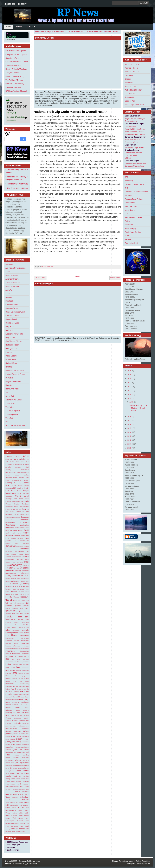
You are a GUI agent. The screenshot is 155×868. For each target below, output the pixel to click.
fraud (9, 600)
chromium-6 (9, 507)
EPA (27, 576)
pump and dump (23, 747)
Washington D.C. (12, 821)
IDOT (7, 635)
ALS (27, 462)
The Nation (10, 407)
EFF (15, 568)
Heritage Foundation (21, 622)
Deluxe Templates (143, 861)
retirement (22, 766)
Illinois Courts (112, 32)
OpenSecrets (130, 94)
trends (8, 808)
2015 (129, 428)
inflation (16, 643)
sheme (13, 779)
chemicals (25, 501)
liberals (21, 673)
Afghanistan (9, 459)
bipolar (21, 486)
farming (26, 584)
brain (8, 491)
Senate (15, 776)
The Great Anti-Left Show (18, 188)
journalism (25, 662)
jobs (7, 659)
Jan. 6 (26, 656)
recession (17, 755)
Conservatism (10, 520)
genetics (9, 606)
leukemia (8, 673)
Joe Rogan (16, 659)
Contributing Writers (13, 58)
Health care (23, 617)
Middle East (20, 697)
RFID (27, 766)
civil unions (10, 512)
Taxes (8, 797)
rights (7, 768)
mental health (18, 694)
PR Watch (9, 378)
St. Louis (14, 789)
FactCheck (129, 75)
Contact (31, 27)
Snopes (128, 79)
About (19, 27)
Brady (26, 488)
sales (20, 768)
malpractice (10, 684)
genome (26, 606)
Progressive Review (13, 382)
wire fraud (24, 826)
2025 (129, 375)
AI (28, 459)
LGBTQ (15, 673)
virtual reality (18, 816)
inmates (26, 646)
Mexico (8, 697)
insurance (10, 651)
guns (21, 611)
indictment (25, 641)
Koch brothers (24, 664)
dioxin (27, 554)
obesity (26, 718)
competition (9, 517)
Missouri (18, 699)
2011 (129, 444)
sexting (8, 779)
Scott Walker (10, 773)
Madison (14, 678)
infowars (8, 646)
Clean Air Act (22, 512)
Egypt (19, 568)
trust (27, 808)
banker (26, 480)
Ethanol (13, 578)
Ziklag (13, 831)
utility (27, 813)
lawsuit (12, 670)
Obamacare (17, 718)
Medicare (24, 691)
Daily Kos (9, 330)
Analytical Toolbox (13, 73)
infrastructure (17, 646)
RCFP (127, 236)
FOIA (27, 594)
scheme (25, 768)
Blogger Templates (119, 861)
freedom (25, 600)
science (26, 771)
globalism (15, 608)
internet (8, 654)
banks (26, 483)
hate (18, 614)
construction (24, 525)
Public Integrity (131, 228)
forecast (17, 597)
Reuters (128, 239)
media (26, 689)
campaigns (9, 496)
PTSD (16, 747)
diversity (20, 559)
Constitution (10, 525)
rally (24, 752)
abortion (9, 456)
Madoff (8, 681)
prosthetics (25, 742)
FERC (27, 589)
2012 (129, 440)
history (14, 627)
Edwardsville (10, 40)
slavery (8, 781)
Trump (21, 807)
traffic (7, 805)
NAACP (18, 707)
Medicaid (9, 692)
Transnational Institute (133, 153)
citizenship (9, 509)
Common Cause (12, 305)
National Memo (11, 363)
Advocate (9, 264)
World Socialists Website (15, 426)
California (25, 493)
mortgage (25, 702)
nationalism (10, 710)
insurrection (25, 651)
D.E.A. (8, 538)
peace (7, 726)
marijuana (9, 686)
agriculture (23, 459)
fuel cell (13, 603)
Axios (8, 294)
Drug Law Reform (132, 155)
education (9, 568)
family (15, 584)
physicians (25, 729)
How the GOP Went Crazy (18, 184)
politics (9, 734)
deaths (22, 541)
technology (24, 797)
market (15, 686)
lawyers (19, 671)
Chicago (8, 504)
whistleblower (15, 824)
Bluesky (22, 4)
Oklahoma (25, 721)
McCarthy (20, 689)
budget (26, 491)
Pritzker (26, 739)
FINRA (8, 594)
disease (25, 557)
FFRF (8, 592)
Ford (12, 597)
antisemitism (21, 472)
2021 (129, 390)
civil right (16, 509)
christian (16, 504)
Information (25, 643)
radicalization (18, 752)
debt (27, 541)
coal (18, 515)
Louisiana (18, 676)
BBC (127, 177)
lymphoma (25, 676)
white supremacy (12, 826)
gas (27, 603)
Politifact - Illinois (131, 68)
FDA (17, 586)
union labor (24, 810)
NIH (22, 713)
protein (8, 744)
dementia (26, 544)
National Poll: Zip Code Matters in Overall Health (71, 112)
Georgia (8, 608)
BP (23, 488)
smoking (26, 781)
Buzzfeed (9, 301)
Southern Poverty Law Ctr (135, 134)
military (26, 697)
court (15, 530)
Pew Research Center (133, 217)
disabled (8, 557)
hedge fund (23, 619)
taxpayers (15, 797)
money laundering (12, 702)
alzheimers (18, 464)
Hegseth (8, 622)
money (25, 699)
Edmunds (26, 565)
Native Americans (22, 710)
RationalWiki (130, 97)
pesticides (21, 726)
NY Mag (9, 367)
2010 (129, 448)
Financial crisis (24, 592)
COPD (27, 528)
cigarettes (26, 507)
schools (18, 771)
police (26, 731)
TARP (27, 794)
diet (27, 551)
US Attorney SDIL (76, 32)
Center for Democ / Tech (134, 184)
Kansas (15, 664)
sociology (26, 784)
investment (16, 654)
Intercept (9, 352)
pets (27, 726)
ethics (18, 579)
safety (15, 768)
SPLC (22, 787)
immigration (24, 635)
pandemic (17, 723)
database (20, 538)
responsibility (10, 766)
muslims (26, 705)
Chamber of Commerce (13, 501)
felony (14, 589)
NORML (128, 158)
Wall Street (18, 818)
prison (19, 739)
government (11, 611)
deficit (17, 544)
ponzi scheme (24, 734)
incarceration (25, 638)
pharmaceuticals (11, 729)
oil (20, 721)
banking (9, 483)
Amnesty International (17, 470)
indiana (17, 641)
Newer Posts (40, 278)
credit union (16, 533)
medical (16, 692)
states (23, 789)
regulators (25, 758)
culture (17, 536)
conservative (24, 520)
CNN (127, 188)
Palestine (9, 723)
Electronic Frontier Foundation (137, 192)
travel (21, 805)
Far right (20, 584)
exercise (8, 581)
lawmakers (25, 668)
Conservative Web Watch (15, 312)
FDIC (21, 586)
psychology (9, 747)
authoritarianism (11, 478)
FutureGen (21, 603)
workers (8, 831)
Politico (128, 221)
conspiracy (24, 522)
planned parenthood (13, 731)
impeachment (10, 638)
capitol (26, 496)
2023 (129, 383)
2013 (129, 436)
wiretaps (8, 829)
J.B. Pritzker (18, 656)
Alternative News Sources (16, 268)
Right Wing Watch (13, 389)
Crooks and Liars (12, 323)
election (25, 568)
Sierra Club (10, 396)
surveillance (15, 794)
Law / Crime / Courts (14, 65)
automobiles (17, 480)
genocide (18, 606)
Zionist (23, 831)
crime (26, 533)
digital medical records (14, 554)
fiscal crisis (14, 594)
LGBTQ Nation (131, 126)
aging (16, 459)
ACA (17, 456)
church (16, 507)
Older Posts (115, 278)
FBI (13, 586)
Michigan (13, 697)
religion (18, 760)
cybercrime (25, 536)
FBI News (129, 195)
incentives (9, 641)
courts (21, 530)
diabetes (22, 551)
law (18, 667)
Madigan (8, 678)
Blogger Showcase (30, 863)
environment (18, 576)
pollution (15, 734)
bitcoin (27, 486)
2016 (129, 424)
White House (24, 823)
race (21, 750)
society (19, 784)
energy (8, 576)
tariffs (22, 794)
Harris (14, 614)
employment (24, 573)
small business (16, 781)
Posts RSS (10, 4)
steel (27, 789)
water (27, 821)
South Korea (15, 787)
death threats (15, 541)
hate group (24, 613)
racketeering (9, 752)
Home (8, 27)
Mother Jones (11, 360)
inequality (9, 643)
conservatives (10, 522)
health (9, 616)
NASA (27, 707)
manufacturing (24, 684)
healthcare (10, 619)
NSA (7, 715)
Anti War (9, 290)
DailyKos (14, 538)
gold (22, 608)
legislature (25, 671)
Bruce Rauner (16, 491)
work (27, 829)
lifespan (26, 673)
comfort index (24, 515)
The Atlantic (10, 404)
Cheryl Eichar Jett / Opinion (16, 55)
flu (23, 594)
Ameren (26, 464)
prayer (19, 736)
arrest (8, 475)
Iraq (7, 656)
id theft (26, 633)
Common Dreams (12, 308)
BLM (15, 488)
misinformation (10, 700)
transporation (14, 805)
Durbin (8, 565)
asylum (26, 475)
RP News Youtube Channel (16, 91)
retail (16, 765)
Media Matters (11, 356)
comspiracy (17, 517)
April (131, 402)
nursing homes (16, 715)
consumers (10, 528)
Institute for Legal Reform (135, 148)
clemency (9, 514)
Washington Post (131, 243)
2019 (129, 398)
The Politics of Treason (14, 80)
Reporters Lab (130, 86)
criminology (10, 536)
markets (21, 686)
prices (13, 739)
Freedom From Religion (134, 199)
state (19, 789)
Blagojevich (9, 488)
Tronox (14, 808)
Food (8, 597)
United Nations (11, 813)
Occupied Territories (12, 721)
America (8, 467)
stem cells (9, 792)
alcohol (12, 462)
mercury (26, 694)
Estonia (8, 579)
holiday (20, 627)
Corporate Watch (131, 142)
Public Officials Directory (15, 76)
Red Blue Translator (13, 87)
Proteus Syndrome (23, 744)
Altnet (8, 272)
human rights (18, 633)
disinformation (10, 559)
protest (13, 744)
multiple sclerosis (12, 705)
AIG (7, 462)
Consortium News (12, 316)
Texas (7, 802)
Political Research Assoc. (15, 374)
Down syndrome (17, 562)
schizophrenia (10, 771)
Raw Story (10, 385)
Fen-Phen (20, 589)
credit (7, 533)
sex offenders (24, 776)
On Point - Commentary (15, 84)
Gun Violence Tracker (14, 341)
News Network (130, 210)
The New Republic (13, 411)
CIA (20, 507)
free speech (17, 600)
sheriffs (18, 779)
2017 (129, 420)
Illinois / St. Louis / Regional (16, 69)
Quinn (15, 750)
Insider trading (23, 649)
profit (13, 742)
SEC (18, 773)
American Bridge (12, 275)
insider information (11, 649)
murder (21, 705)
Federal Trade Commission (135, 163)
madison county (23, 678)
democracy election (22, 546)
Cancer (18, 496)
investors (25, 654)
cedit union (19, 499)
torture (26, 802)
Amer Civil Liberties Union (135, 129)
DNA (27, 559)
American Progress (13, 279)
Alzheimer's (10, 464)
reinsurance (9, 760)
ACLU (26, 456)
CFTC (27, 499)
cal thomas (18, 493)
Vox (7, 422)
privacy (8, 742)
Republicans (24, 763)
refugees (16, 758)
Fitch (20, 594)
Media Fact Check (132, 64)
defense (8, 544)
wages (8, 818)
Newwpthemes (144, 863)
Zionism (18, 831)
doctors (8, 562)
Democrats (24, 549)
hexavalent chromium (13, 625)
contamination (19, 528)
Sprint (27, 787)
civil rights (24, 509)
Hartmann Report (12, 345)
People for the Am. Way (15, 371)
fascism (8, 586)
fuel (7, 603)
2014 (129, 432)
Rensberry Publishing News (29, 861)
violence (9, 816)
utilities (21, 813)
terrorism (25, 800)
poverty (8, 736)
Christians (25, 504)
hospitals (25, 630)
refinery (8, 758)
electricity (18, 571)
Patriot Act (25, 723)
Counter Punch (11, 319)
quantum (8, 750)
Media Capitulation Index (134, 105)
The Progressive (12, 415)
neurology (9, 713)
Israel (11, 656)
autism (21, 478)
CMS (14, 515)
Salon (8, 393)
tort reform (19, 802)
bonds (19, 488)
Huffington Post (12, 349)
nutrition (26, 715)
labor (8, 668)
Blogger (18, 863)
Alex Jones (20, 462)
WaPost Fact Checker (133, 90)
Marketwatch (130, 203)
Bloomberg (129, 181)
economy (16, 565)
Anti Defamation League (134, 132)
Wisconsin (15, 829)
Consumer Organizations (134, 166)
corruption (9, 530)
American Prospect (13, 283)
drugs (26, 562)
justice (9, 664)
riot (11, 768)
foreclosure (24, 597)
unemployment (11, 810)
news (15, 713)
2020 (129, 394)
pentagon (13, 726)
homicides (16, 630)
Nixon (27, 713)
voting (26, 816)
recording (26, 755)
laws (7, 670)
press (7, 739)
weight (8, 823)
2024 (129, 379)
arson (17, 475)
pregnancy (25, 736)
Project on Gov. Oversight (135, 119)
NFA (19, 713)
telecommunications (16, 800)
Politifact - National (132, 72)
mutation (8, 707)
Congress (25, 517)
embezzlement (11, 573)
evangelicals (25, 579)
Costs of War (130, 101)
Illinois (14, 635)
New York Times (131, 206)
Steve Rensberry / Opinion (16, 51)
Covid (26, 530)
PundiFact (129, 83)
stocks (17, 792)
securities (25, 773)
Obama (8, 718)
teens (7, 800)
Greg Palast (10, 338)
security (8, 776)
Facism (22, 581)
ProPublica (129, 225)
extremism (15, 581)
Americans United (12, 286)
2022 (129, 387)
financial (14, 592)
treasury (26, 805)
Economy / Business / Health (17, 62)
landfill (13, 668)
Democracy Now (12, 549)
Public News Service (133, 232)
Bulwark (9, 297)
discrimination (17, 557)
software (8, 787)
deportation (9, 551)
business (10, 493)
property (18, 742)
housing (9, 633)
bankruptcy (18, 483)
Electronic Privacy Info (14, 334)
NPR (127, 214)
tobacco (13, 802)
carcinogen (9, 499)
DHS (15, 551)
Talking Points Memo (14, 400)
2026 (129, 371)
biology (14, 486)
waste (21, 821)
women (22, 829)
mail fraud (24, 681)
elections (10, 570)
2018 (129, 416)
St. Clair (8, 789)
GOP (27, 608)
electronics (25, 571)
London (12, 676)
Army (27, 472)
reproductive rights (12, 763)
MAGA (15, 681)
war (27, 818)
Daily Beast (10, 327)
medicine (9, 694)
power (13, 736)
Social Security (11, 784)
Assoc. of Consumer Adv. (135, 140)
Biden (8, 485)
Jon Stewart (18, 662)
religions (26, 760)
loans (7, 676)
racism (26, 750)
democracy (11, 546)
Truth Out (9, 418)
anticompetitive (11, 472)
